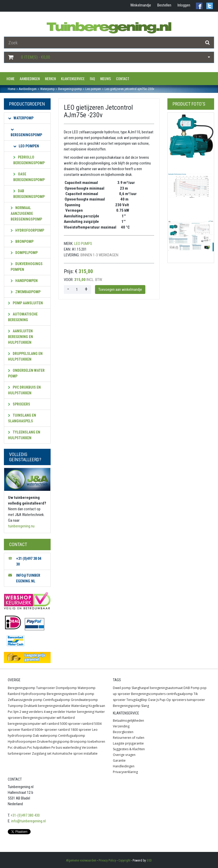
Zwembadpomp (26, 292)
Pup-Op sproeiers (173, 700)
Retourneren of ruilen (129, 738)
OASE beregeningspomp (29, 177)
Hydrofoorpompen (22, 742)
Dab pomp (86, 694)
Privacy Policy (107, 860)
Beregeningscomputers (148, 694)
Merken (50, 78)
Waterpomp (21, 118)
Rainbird (14, 694)
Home (11, 78)
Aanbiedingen (30, 78)
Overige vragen (124, 755)
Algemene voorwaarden (81, 860)
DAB (187, 688)
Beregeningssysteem (62, 694)
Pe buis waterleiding (66, 748)
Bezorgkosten (123, 732)
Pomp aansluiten (25, 303)
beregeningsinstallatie (54, 706)
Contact (123, 78)
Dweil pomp (122, 688)
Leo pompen (26, 146)
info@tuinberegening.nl (28, 821)
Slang (145, 706)
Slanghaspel (140, 688)
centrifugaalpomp (180, 694)
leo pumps (83, 244)
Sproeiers (19, 404)
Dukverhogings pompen (27, 267)
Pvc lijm (13, 712)
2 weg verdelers (31, 712)
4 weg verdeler (55, 712)
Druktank (30, 706)
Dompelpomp (24, 253)
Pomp (195, 688)
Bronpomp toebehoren (88, 742)
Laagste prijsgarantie (128, 743)
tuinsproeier (196, 700)
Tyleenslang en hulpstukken (24, 435)
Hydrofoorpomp (27, 230)
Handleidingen (124, 766)
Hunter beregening (80, 712)
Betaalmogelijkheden (128, 721)
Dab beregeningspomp (29, 194)
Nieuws (105, 78)
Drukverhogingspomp (53, 742)
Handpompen (24, 281)
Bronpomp (22, 242)
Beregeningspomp (26, 132)
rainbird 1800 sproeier (75, 730)
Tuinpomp (15, 706)
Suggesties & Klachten (129, 749)
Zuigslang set (42, 753)
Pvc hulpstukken (39, 748)
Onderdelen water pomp (26, 373)
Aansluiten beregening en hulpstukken (21, 337)
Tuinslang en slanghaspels (22, 418)
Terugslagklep (137, 700)
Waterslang (79, 706)
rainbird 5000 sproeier (64, 724)
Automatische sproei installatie (75, 753)
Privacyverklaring (125, 772)
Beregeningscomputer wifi (42, 718)
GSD (149, 860)
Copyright (124, 860)
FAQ (92, 78)
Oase (152, 700)
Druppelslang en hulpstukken (25, 356)
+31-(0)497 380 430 (25, 815)
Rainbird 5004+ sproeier (39, 730)
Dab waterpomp (45, 736)
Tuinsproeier (46, 688)
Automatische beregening (23, 317)
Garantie (119, 760)
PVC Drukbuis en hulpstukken (24, 390)
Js (158, 700)
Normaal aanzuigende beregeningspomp (26, 213)
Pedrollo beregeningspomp (29, 160)
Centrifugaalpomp (57, 700)
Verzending (121, 726)
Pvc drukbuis (17, 748)
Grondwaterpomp (84, 700)
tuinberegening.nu (21, 526)
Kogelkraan (97, 706)
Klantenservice (73, 78)
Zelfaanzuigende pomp (25, 700)
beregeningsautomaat (166, 688)
